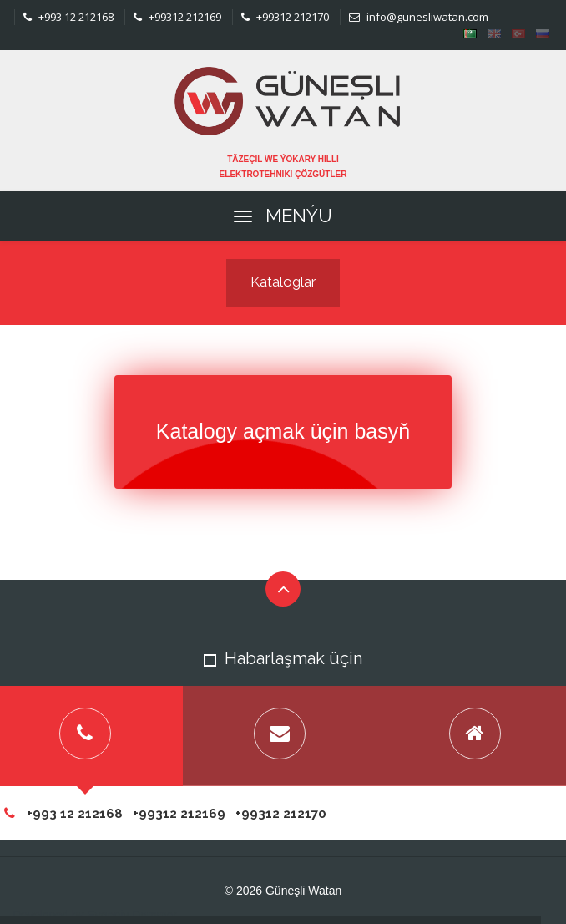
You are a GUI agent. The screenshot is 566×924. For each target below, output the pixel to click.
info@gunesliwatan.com (419, 17)
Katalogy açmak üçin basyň (283, 431)
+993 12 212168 (68, 17)
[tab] (280, 736)
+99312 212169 (177, 17)
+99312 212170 (285, 17)
